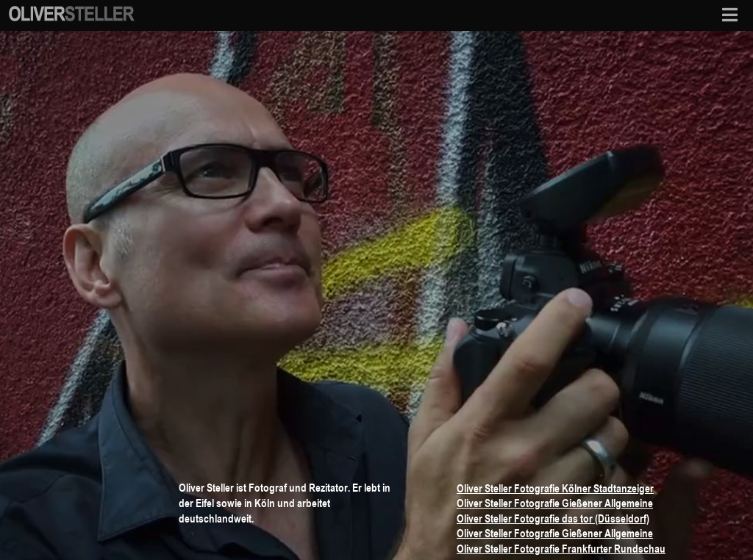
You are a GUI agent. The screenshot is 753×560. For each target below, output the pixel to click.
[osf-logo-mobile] (72, 10)
